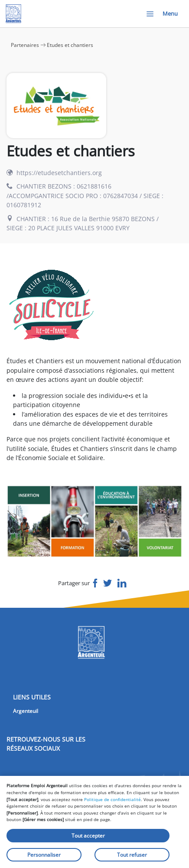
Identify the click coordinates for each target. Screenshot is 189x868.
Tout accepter (88, 836)
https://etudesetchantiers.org (59, 173)
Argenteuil (26, 711)
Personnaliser (44, 855)
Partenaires (25, 45)
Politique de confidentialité (112, 799)
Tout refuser (132, 855)
